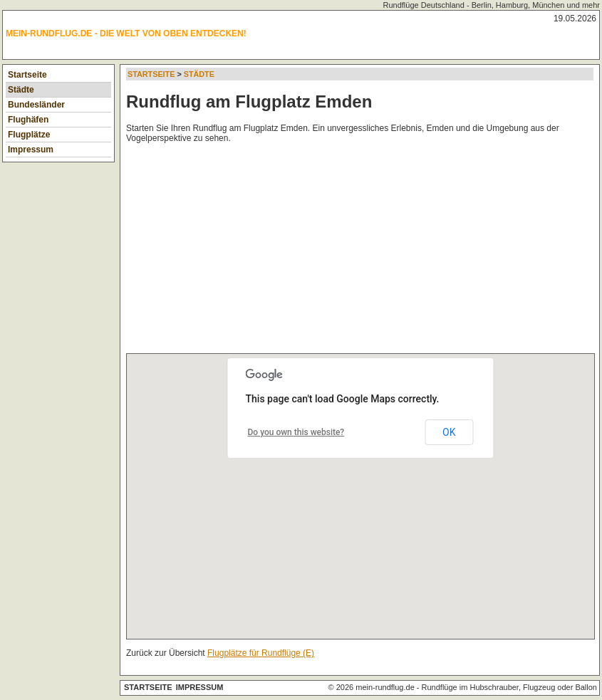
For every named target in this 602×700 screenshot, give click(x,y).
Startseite (27, 75)
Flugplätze (29, 135)
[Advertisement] (364, 251)
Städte (21, 90)
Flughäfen (28, 120)
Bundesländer (36, 105)
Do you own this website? (296, 432)
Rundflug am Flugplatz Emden (249, 101)
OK (449, 432)
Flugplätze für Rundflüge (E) (261, 653)
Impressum (31, 150)
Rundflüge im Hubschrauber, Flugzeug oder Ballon (509, 687)
